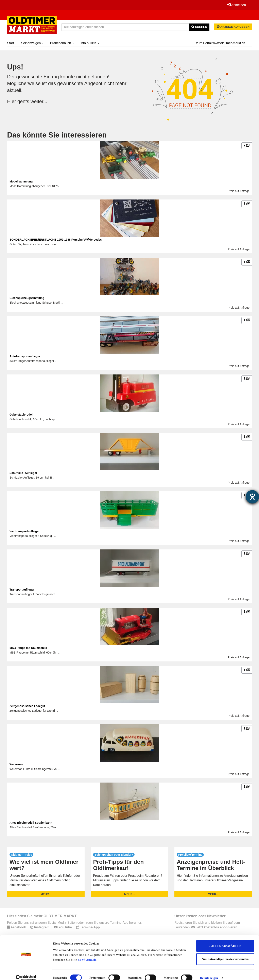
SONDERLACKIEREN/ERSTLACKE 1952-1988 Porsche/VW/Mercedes (56, 240)
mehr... (46, 894)
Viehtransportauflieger (25, 531)
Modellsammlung (21, 181)
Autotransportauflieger (25, 356)
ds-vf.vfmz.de (87, 954)
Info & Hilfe (90, 43)
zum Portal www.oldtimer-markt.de (221, 43)
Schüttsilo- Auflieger (23, 473)
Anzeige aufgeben (233, 27)
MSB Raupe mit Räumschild (28, 648)
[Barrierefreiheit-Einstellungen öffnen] (252, 497)
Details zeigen (209, 972)
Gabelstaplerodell (21, 415)
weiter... (39, 101)
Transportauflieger (22, 590)
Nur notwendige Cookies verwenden (225, 953)
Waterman (16, 764)
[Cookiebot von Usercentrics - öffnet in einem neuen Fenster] (26, 972)
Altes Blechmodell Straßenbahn (31, 823)
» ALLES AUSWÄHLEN (225, 940)
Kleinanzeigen (32, 43)
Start (11, 43)
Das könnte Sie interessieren (57, 135)
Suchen (199, 27)
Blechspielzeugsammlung (27, 298)
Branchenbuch (62, 43)
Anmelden (237, 5)
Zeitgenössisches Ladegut (27, 706)
